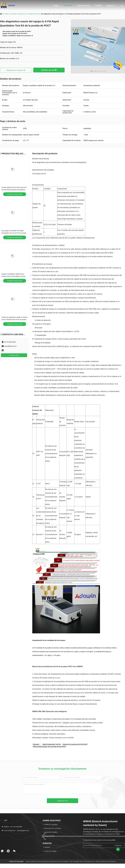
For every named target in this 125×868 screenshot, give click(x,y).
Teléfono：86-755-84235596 (12, 827)
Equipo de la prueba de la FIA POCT (75, 744)
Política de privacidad (16, 861)
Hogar (56, 6)
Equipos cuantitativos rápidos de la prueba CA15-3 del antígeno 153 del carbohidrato (13, 276)
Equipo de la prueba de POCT (29, 14)
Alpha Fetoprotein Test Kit (52, 744)
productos (13, 14)
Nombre (35, 189)
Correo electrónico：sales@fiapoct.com (15, 831)
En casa (5, 14)
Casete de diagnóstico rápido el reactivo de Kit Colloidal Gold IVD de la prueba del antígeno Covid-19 (15, 320)
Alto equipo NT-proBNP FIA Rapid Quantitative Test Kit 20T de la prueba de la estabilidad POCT (14, 233)
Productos (68, 6)
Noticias (98, 5)
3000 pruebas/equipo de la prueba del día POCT (49, 747)
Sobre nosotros (83, 6)
